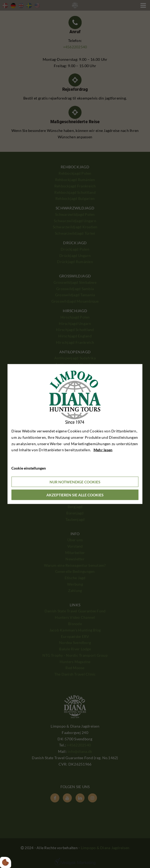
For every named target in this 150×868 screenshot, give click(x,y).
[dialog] (75, 434)
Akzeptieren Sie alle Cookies (75, 495)
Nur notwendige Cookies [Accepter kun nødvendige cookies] (75, 482)
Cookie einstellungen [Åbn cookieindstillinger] (29, 468)
